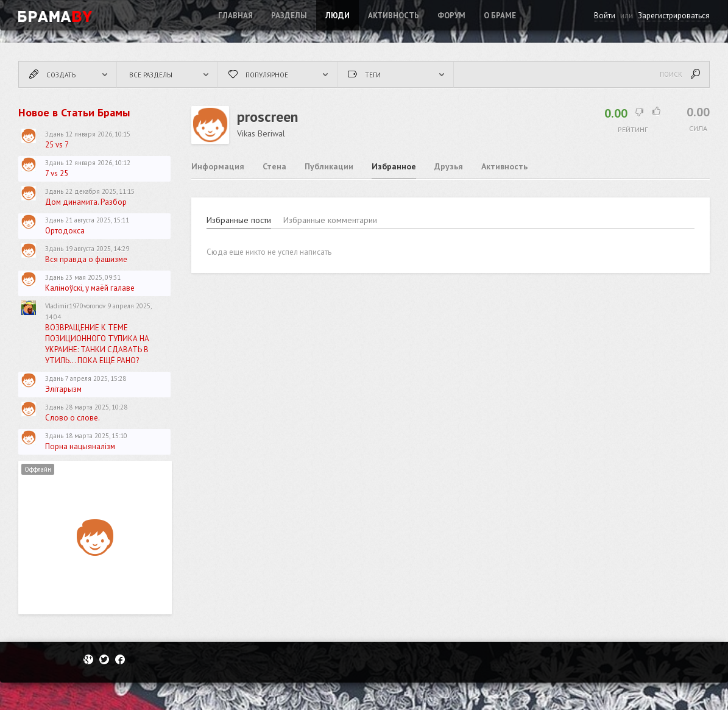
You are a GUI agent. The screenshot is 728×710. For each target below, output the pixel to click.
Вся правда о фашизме (86, 259)
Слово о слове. (72, 418)
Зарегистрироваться (674, 16)
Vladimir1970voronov (75, 306)
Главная (235, 16)
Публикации (329, 166)
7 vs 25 (57, 173)
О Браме (500, 16)
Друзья (449, 166)
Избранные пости (239, 220)
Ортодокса (65, 231)
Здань (54, 134)
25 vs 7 (57, 145)
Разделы (289, 16)
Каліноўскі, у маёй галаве (90, 288)
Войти (605, 16)
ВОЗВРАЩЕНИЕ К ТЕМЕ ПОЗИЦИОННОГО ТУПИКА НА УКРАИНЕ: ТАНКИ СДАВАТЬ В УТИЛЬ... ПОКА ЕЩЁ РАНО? (97, 344)
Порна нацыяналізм (80, 446)
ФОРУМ (451, 16)
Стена (274, 166)
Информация (218, 166)
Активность (394, 16)
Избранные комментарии (330, 220)
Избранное (394, 166)
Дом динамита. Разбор (86, 202)
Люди (337, 16)
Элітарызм (63, 389)
